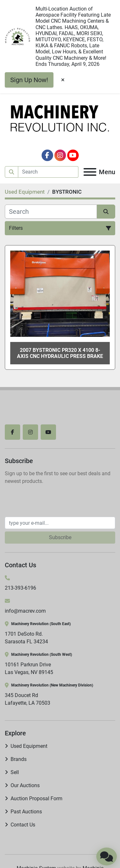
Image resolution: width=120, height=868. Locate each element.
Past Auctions (26, 812)
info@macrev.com (25, 611)
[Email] (60, 523)
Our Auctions (25, 785)
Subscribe (60, 537)
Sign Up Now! (29, 80)
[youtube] (73, 155)
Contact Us (23, 825)
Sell (15, 772)
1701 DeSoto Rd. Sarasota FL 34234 (26, 638)
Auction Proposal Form (36, 798)
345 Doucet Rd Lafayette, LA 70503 (28, 699)
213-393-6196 (20, 588)
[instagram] (60, 155)
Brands (19, 759)
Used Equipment (29, 746)
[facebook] (47, 155)
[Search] (48, 172)
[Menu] (90, 172)
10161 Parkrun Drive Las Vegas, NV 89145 (29, 668)
